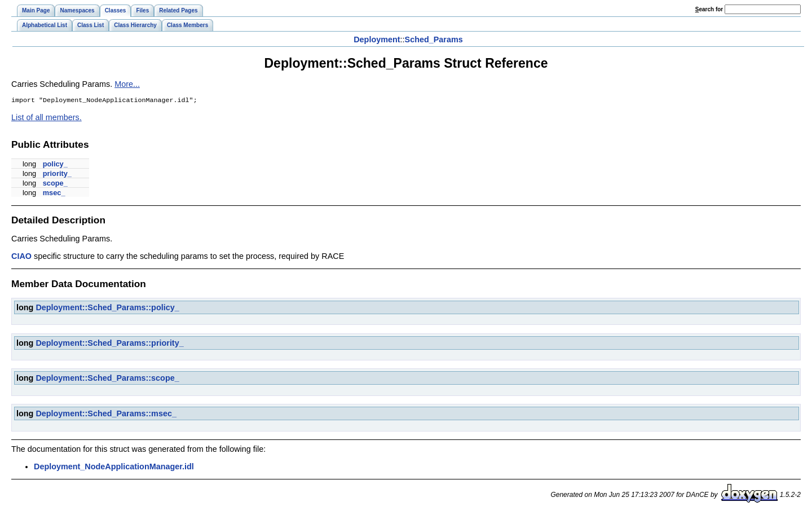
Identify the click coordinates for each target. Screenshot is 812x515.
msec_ (54, 194)
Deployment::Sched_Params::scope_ (107, 379)
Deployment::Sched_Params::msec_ (106, 415)
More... (127, 84)
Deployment (377, 39)
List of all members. (47, 118)
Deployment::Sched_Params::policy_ (107, 309)
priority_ (57, 175)
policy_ (55, 165)
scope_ (55, 184)
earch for (709, 9)
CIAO (21, 257)
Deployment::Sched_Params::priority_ (109, 344)
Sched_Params (434, 39)
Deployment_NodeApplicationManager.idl (114, 468)
